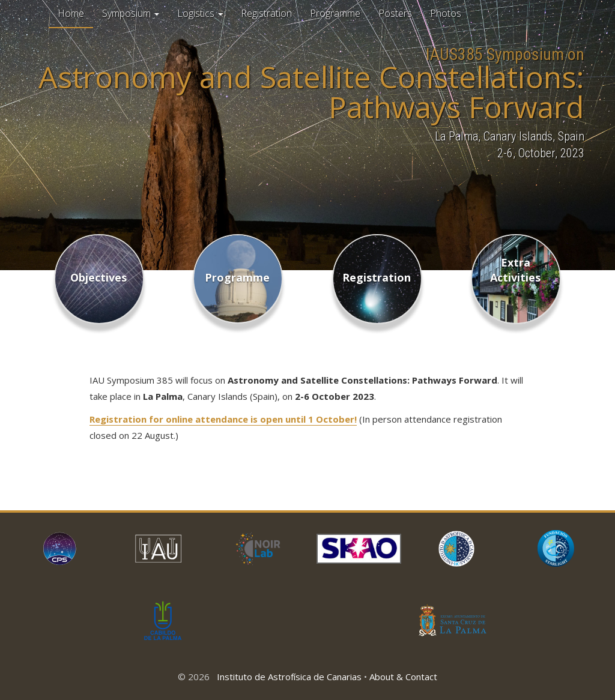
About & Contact (403, 677)
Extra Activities (515, 270)
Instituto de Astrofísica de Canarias (289, 677)
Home (71, 13)
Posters (395, 13)
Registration (266, 13)
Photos (446, 13)
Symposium (131, 13)
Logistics (200, 13)
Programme (335, 13)
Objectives (98, 277)
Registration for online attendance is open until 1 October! (223, 419)
